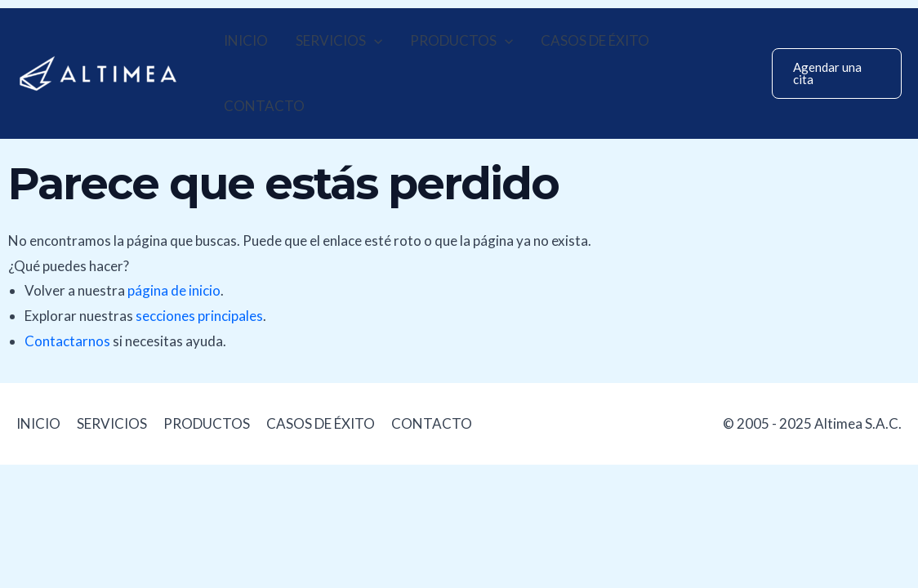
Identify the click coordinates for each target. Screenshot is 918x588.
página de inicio (174, 290)
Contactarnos (67, 341)
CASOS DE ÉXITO (595, 40)
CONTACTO (264, 106)
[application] (374, 41)
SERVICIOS (339, 41)
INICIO (246, 40)
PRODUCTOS (461, 41)
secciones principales (199, 316)
